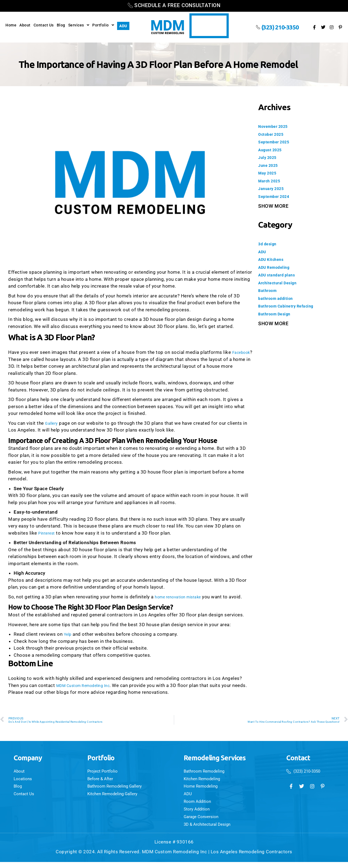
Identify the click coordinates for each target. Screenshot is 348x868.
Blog (61, 25)
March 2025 (272, 181)
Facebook (19, 359)
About (25, 25)
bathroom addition (279, 298)
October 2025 (273, 134)
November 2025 (276, 126)
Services (79, 25)
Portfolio (103, 25)
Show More (273, 206)
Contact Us (44, 25)
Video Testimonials (208, 26)
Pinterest (48, 533)
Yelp (69, 634)
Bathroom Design (278, 314)
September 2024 (277, 196)
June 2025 (270, 165)
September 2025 (277, 142)
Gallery (53, 423)
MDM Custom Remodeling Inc (89, 685)
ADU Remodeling (277, 267)
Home (11, 25)
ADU (123, 26)
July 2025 (270, 157)
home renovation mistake (183, 597)
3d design (269, 244)
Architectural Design (281, 283)
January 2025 (274, 188)
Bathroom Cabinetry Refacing (291, 306)
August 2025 (273, 150)
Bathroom (269, 290)
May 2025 (269, 173)
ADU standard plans (280, 275)
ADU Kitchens (273, 259)
